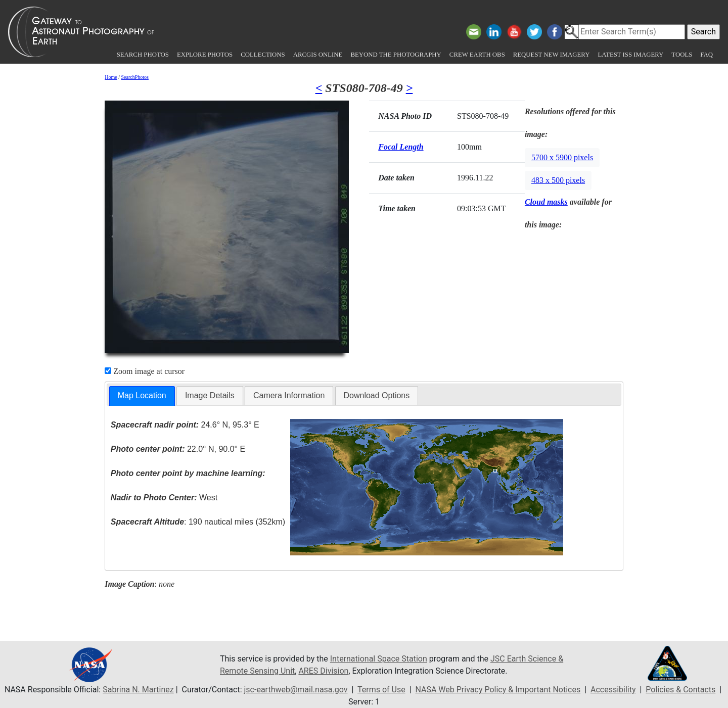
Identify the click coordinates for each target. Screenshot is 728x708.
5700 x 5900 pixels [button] (562, 157)
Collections (263, 55)
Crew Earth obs (477, 55)
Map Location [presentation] (142, 395)
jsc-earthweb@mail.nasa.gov (296, 690)
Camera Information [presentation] (289, 395)
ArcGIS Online (318, 55)
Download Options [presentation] (377, 395)
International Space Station (379, 659)
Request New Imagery (552, 55)
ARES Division (323, 671)
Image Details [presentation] (210, 395)
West (164, 498)
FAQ (707, 55)
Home (111, 77)
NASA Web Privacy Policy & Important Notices (498, 690)
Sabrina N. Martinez (138, 690)
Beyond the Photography (396, 55)
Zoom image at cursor (145, 371)
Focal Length (401, 147)
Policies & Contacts (680, 690)
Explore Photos (205, 55)
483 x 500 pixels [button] (558, 180)
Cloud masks (546, 202)
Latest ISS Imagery (630, 55)
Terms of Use (381, 690)
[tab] (142, 396)
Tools (682, 55)
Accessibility (613, 690)
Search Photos (143, 55)
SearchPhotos (135, 77)
